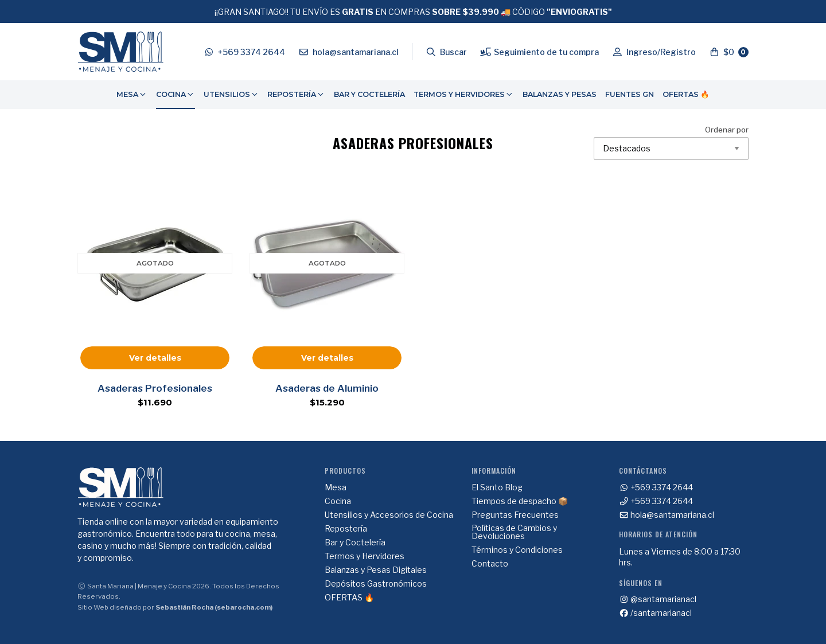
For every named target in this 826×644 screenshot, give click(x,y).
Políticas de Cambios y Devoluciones (514, 532)
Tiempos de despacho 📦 (520, 501)
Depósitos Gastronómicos (376, 584)
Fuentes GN (630, 94)
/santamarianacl (656, 613)
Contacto (490, 564)
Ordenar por (671, 143)
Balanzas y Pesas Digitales (376, 570)
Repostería (296, 94)
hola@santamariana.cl (667, 515)
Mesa (132, 94)
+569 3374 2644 (656, 487)
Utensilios (231, 94)
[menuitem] (132, 95)
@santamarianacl (658, 599)
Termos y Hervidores (464, 94)
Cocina (176, 94)
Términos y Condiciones (517, 550)
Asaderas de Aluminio (327, 388)
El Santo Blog (497, 487)
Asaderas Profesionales (155, 388)
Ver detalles (155, 358)
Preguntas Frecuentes (515, 515)
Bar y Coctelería (369, 94)
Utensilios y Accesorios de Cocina (389, 515)
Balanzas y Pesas (560, 94)
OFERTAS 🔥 (686, 94)
